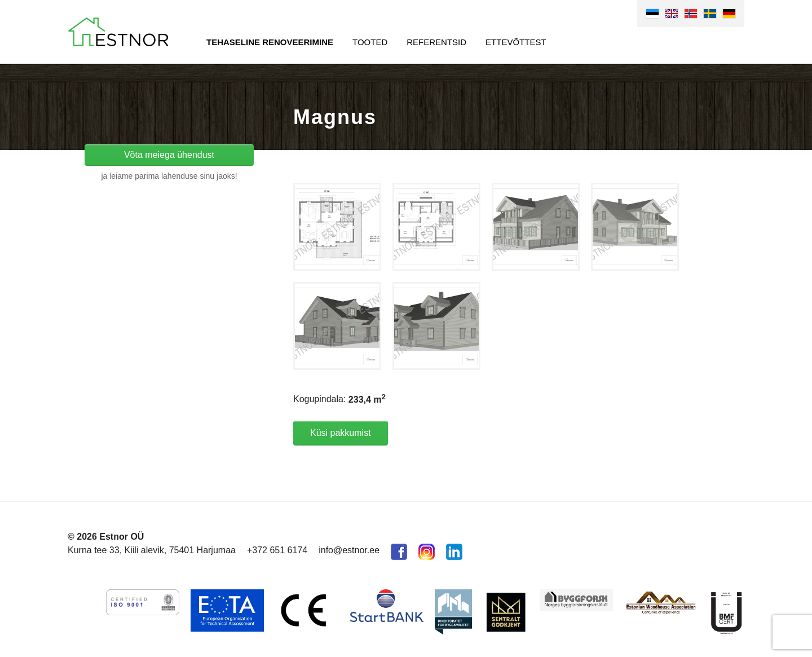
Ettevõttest (516, 42)
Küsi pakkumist (341, 433)
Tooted (370, 42)
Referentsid (436, 42)
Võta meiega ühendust (169, 155)
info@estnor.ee (349, 550)
